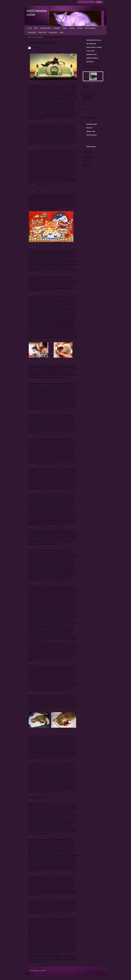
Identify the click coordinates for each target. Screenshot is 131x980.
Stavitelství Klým (92, 124)
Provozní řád (42, 32)
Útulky (61, 32)
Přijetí (36, 28)
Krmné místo (90, 51)
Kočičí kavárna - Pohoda (94, 47)
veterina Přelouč (91, 135)
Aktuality (72, 28)
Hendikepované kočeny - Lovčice (94, 41)
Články (65, 28)
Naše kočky (90, 62)
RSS (42, 971)
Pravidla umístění (45, 28)
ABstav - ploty (91, 131)
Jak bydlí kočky (91, 44)
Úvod (30, 28)
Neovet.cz (89, 128)
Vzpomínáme (53, 32)
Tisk (45, 971)
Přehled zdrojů (91, 147)
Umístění (80, 28)
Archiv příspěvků (90, 28)
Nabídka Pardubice (92, 58)
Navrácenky (32, 32)
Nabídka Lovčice (92, 54)
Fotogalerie (57, 28)
